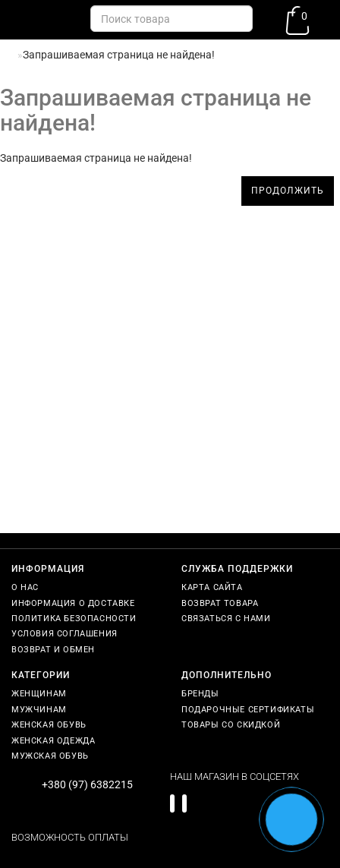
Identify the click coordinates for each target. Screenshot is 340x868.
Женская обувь (49, 725)
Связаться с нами (226, 619)
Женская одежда (53, 741)
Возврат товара (220, 603)
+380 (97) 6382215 (87, 784)
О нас (25, 587)
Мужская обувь (50, 756)
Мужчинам (39, 710)
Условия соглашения (65, 634)
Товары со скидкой (231, 725)
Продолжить (288, 191)
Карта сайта (212, 587)
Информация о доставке (73, 603)
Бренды (200, 694)
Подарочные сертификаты (248, 710)
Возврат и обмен (53, 650)
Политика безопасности (74, 619)
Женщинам (39, 694)
